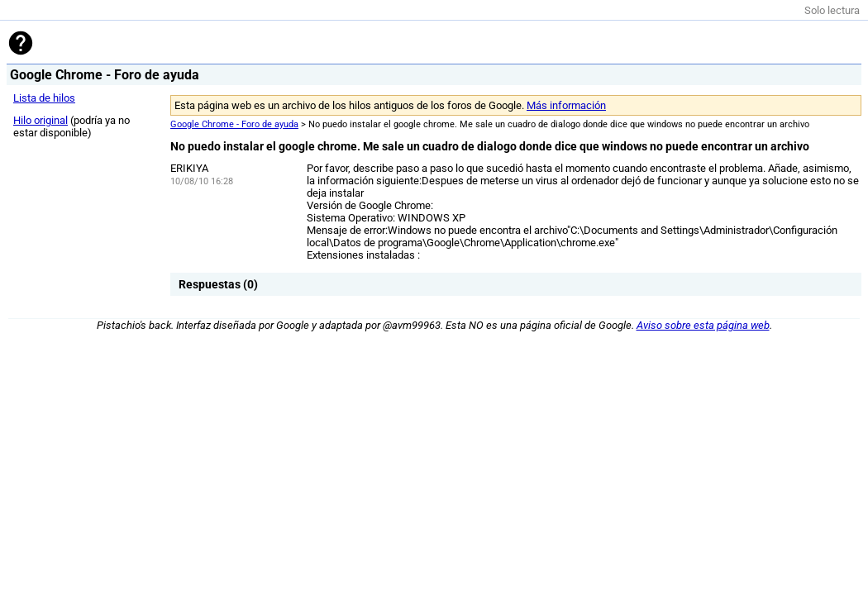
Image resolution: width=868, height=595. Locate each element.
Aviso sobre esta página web (703, 325)
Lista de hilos (44, 98)
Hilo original (41, 120)
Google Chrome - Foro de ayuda (234, 124)
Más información (566, 105)
